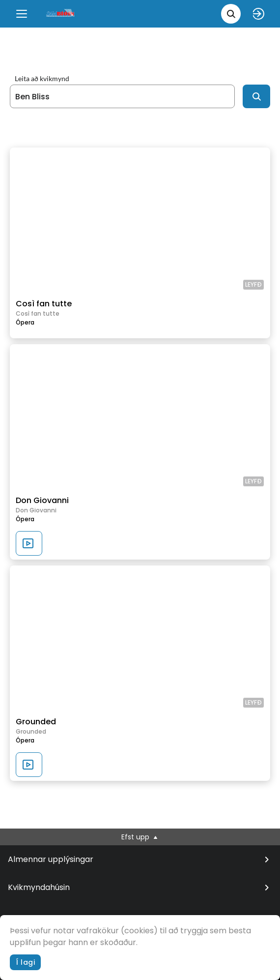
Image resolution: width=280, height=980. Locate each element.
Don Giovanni (42, 500)
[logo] (61, 14)
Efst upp (140, 837)
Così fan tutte (44, 304)
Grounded (36, 722)
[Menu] (22, 14)
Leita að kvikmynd (42, 79)
